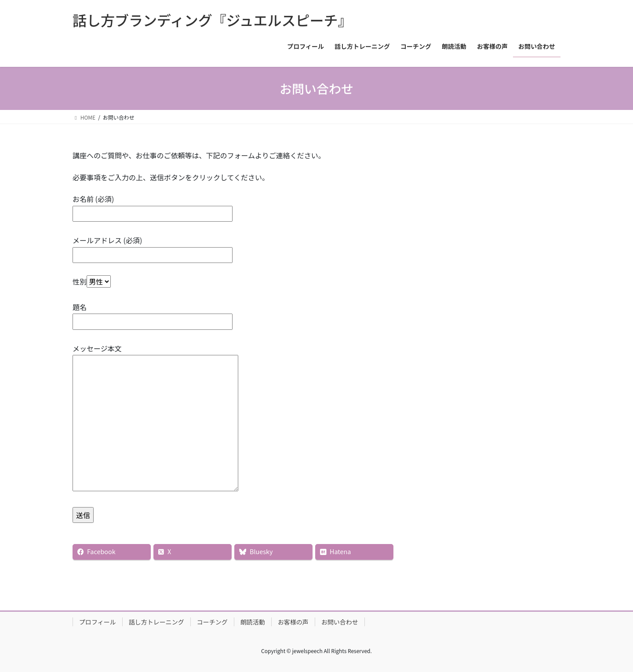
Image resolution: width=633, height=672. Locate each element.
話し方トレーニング (156, 622)
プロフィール (98, 622)
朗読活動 (253, 622)
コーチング (212, 622)
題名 (153, 314)
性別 (92, 281)
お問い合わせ (340, 622)
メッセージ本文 (155, 418)
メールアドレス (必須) (153, 247)
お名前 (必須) (153, 206)
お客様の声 (293, 622)
